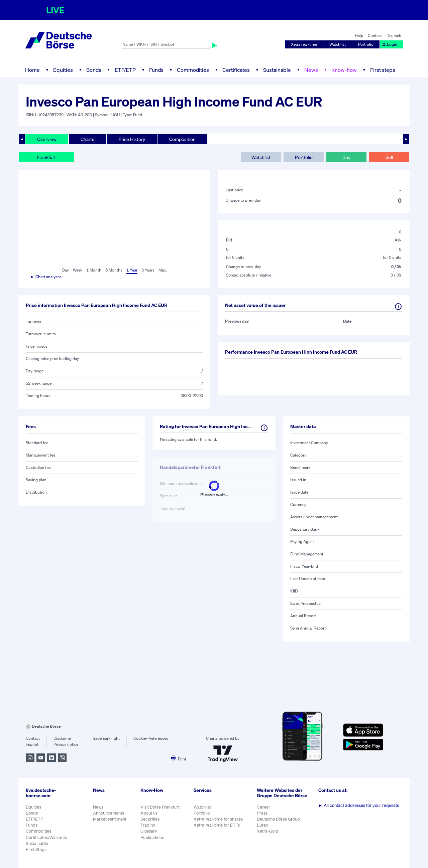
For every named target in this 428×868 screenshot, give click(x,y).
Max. (163, 270)
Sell (389, 157)
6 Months (114, 270)
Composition (182, 139)
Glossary (149, 831)
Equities (63, 70)
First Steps (36, 849)
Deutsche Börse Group (278, 819)
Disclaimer (63, 738)
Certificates (236, 70)
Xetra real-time (304, 44)
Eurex (262, 825)
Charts (87, 139)
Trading (148, 825)
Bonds (94, 70)
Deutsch (394, 36)
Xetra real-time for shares (218, 819)
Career (263, 807)
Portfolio (366, 44)
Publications (152, 837)
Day (66, 270)
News (311, 70)
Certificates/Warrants (46, 837)
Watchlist (338, 44)
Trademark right (106, 738)
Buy (346, 157)
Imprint (32, 744)
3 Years (148, 270)
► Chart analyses (46, 277)
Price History (132, 139)
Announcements (109, 813)
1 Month (94, 270)
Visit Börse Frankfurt (160, 807)
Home (32, 70)
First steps (383, 70)
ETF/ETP (125, 70)
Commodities (193, 70)
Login (390, 44)
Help (359, 36)
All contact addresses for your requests (359, 805)
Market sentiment (110, 819)
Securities (150, 819)
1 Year (132, 270)
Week (78, 270)
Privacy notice (66, 744)
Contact (375, 36)
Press (262, 813)
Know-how (344, 70)
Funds (156, 70)
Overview (47, 139)
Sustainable (277, 70)
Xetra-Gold (267, 831)
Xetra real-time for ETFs (217, 825)
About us (149, 813)
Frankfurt (46, 157)
